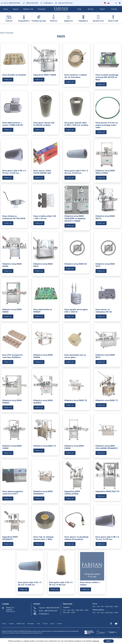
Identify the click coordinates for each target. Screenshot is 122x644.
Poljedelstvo (83, 21)
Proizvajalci (42, 9)
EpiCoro (38, 640)
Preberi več (8, 80)
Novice (102, 9)
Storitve (91, 9)
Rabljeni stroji (28, 9)
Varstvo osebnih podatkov (60, 640)
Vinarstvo (54, 21)
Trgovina (16, 9)
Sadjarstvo (68, 21)
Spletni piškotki (74, 640)
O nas (79, 9)
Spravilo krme (98, 21)
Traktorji (9, 21)
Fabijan (22, 640)
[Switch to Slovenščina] (108, 3)
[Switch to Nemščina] (105, 3)
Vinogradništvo (24, 21)
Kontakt (114, 9)
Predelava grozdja (39, 21)
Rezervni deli (113, 21)
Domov (6, 9)
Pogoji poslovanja (46, 640)
